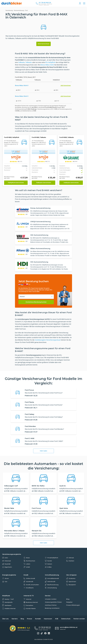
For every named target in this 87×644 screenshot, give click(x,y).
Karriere (15, 619)
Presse (30, 619)
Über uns (5, 619)
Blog (22, 619)
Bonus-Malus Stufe (47, 65)
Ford (26, 10)
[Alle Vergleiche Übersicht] (84, 3)
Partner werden (79, 619)
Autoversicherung (19, 10)
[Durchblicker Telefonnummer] (45, 3)
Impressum (48, 619)
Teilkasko (29, 62)
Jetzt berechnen (43, 44)
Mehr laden (44, 451)
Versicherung (9, 10)
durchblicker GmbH (41, 639)
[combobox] (36, 297)
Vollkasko (22, 62)
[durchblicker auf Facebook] (45, 633)
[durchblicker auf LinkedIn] (49, 633)
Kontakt (38, 619)
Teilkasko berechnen (43, 183)
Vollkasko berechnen (71, 183)
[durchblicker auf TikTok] (42, 633)
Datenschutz (66, 619)
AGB (57, 619)
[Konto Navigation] (80, 3)
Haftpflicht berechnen (16, 183)
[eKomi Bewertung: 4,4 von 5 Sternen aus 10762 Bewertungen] (20, 628)
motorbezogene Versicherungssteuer (48, 340)
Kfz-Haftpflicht (50, 62)
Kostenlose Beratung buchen (36, 302)
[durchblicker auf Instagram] (38, 633)
